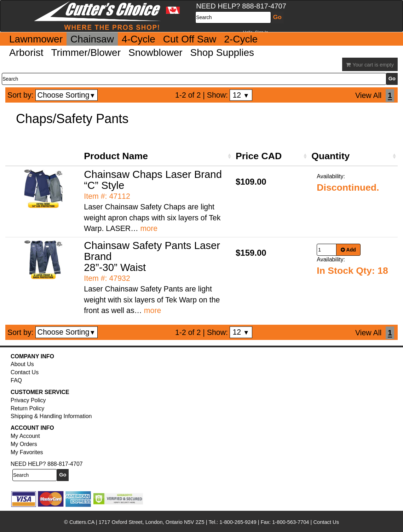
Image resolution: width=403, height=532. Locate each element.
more (149, 229)
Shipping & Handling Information (51, 416)
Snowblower (156, 53)
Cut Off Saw (190, 39)
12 (241, 95)
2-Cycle (241, 39)
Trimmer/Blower (86, 53)
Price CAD (259, 156)
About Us (22, 364)
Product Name (116, 156)
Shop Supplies (222, 53)
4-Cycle (139, 39)
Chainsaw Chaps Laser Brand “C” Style (153, 180)
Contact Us (25, 372)
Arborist (26, 53)
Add (348, 250)
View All (368, 96)
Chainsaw (92, 39)
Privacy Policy (28, 400)
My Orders (24, 444)
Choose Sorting (67, 95)
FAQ (16, 380)
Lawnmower (36, 39)
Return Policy (27, 408)
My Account (25, 436)
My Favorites (27, 452)
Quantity (330, 156)
